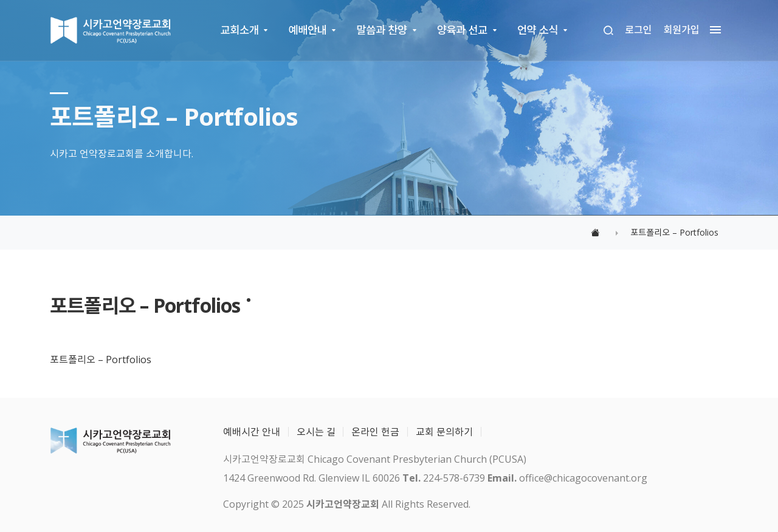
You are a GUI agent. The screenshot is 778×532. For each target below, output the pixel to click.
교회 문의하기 (444, 432)
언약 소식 (538, 30)
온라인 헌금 (375, 432)
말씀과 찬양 (382, 30)
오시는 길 (316, 432)
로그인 (638, 30)
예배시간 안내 (252, 432)
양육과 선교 (462, 30)
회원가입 (682, 30)
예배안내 (308, 30)
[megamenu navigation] (712, 30)
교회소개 (240, 30)
